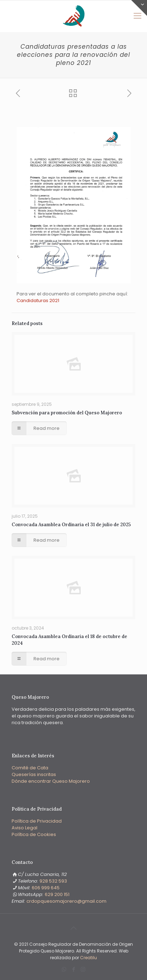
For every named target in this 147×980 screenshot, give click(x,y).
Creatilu (88, 958)
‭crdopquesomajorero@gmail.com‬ (66, 901)
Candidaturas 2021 (38, 300)
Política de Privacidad (37, 821)
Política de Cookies (34, 834)
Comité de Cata (30, 768)
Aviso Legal (24, 828)
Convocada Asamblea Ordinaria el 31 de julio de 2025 (71, 525)
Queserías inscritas (34, 774)
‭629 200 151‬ (57, 894)
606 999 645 (46, 888)
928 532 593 (53, 881)
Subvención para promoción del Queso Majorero (67, 413)
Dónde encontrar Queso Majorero (51, 781)
